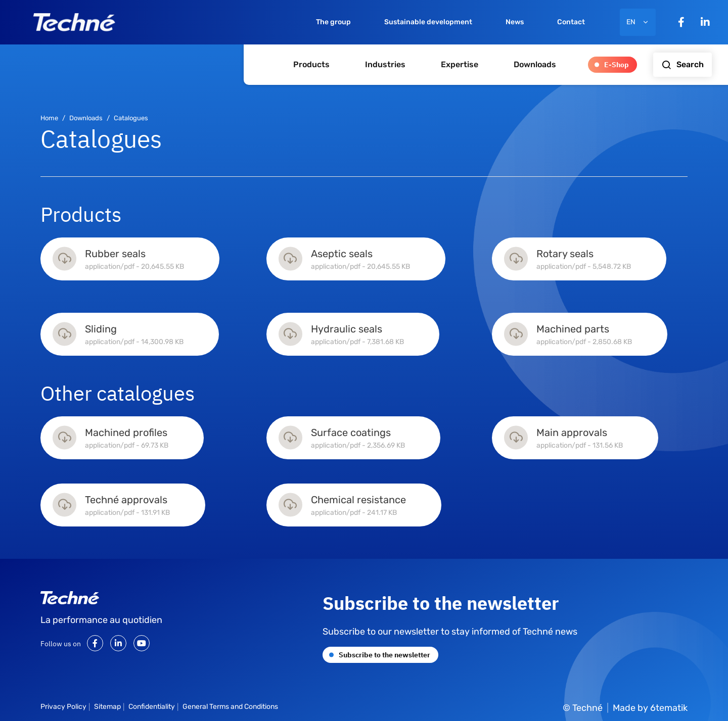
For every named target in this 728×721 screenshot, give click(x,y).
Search (682, 65)
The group (333, 22)
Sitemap (107, 707)
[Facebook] (681, 22)
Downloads (535, 64)
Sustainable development (428, 22)
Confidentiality (152, 707)
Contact (571, 22)
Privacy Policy (63, 707)
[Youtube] (142, 643)
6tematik (669, 708)
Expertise (460, 64)
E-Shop (617, 64)
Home (49, 118)
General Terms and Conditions (230, 707)
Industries (385, 64)
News (515, 22)
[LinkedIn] (705, 22)
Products (311, 64)
